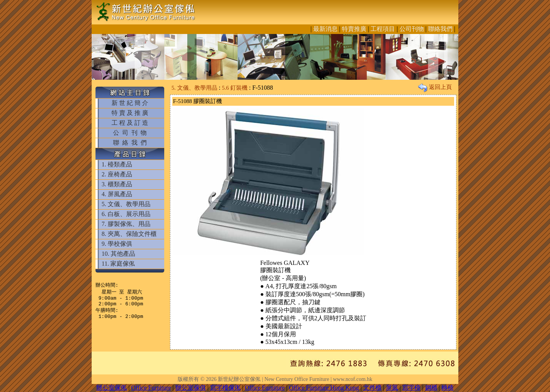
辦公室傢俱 (191, 388)
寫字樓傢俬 (225, 388)
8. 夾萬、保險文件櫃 (129, 234)
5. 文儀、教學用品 (126, 204)
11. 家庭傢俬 (118, 264)
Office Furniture (151, 388)
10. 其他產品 (118, 254)
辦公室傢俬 (112, 388)
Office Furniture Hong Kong (324, 388)
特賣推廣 (354, 29)
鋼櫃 (431, 388)
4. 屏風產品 (117, 194)
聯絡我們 (440, 29)
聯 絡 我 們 (130, 143)
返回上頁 (435, 87)
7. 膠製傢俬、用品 (126, 224)
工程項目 (383, 29)
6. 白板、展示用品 (126, 214)
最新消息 (325, 29)
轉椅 (448, 388)
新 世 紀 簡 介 (130, 103)
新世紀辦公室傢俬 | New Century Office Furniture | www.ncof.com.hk (295, 379)
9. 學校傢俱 (117, 244)
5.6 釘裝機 (235, 88)
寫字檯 (411, 388)
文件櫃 (372, 388)
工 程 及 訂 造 (130, 123)
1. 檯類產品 (117, 164)
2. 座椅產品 (117, 174)
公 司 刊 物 (130, 133)
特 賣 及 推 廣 (130, 113)
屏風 (392, 388)
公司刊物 (412, 29)
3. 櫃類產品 (117, 184)
